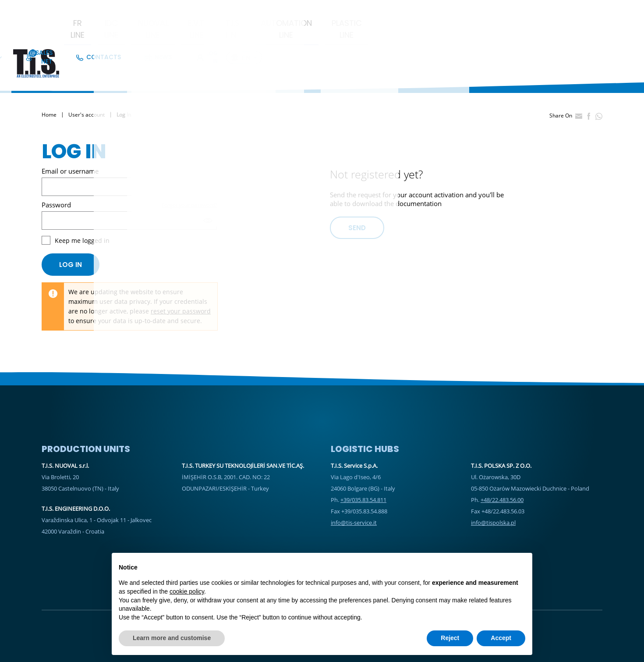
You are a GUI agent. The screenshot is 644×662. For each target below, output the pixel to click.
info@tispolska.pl (493, 488)
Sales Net (441, 11)
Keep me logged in (82, 205)
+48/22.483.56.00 (502, 465)
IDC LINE (165, 32)
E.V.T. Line (283, 32)
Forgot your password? (189, 170)
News (529, 11)
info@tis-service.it (354, 488)
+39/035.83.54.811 (363, 465)
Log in (71, 230)
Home (49, 80)
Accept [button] (501, 638)
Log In (573, 11)
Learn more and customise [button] (172, 638)
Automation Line (404, 32)
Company (393, 11)
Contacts (488, 11)
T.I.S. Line (335, 32)
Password (56, 170)
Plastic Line (481, 32)
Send (357, 193)
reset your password (181, 276)
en (613, 11)
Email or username (70, 136)
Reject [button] (450, 638)
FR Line (118, 32)
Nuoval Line (223, 32)
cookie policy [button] (187, 591)
